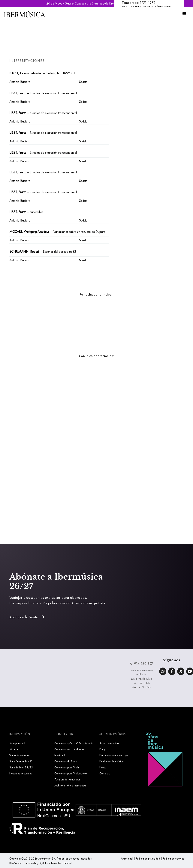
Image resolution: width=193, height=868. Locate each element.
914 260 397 (142, 664)
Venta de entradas (20, 755)
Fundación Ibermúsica (112, 761)
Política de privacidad (148, 859)
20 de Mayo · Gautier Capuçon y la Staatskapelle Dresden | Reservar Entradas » (97, 3)
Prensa (103, 767)
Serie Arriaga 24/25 (21, 761)
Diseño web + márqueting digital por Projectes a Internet (41, 863)
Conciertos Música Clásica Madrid (74, 743)
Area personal (17, 743)
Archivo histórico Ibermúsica (70, 785)
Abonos (14, 749)
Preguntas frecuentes (21, 773)
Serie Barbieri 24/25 (21, 767)
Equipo (103, 749)
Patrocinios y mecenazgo (114, 755)
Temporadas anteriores (67, 779)
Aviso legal (127, 859)
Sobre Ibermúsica (109, 743)
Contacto (105, 773)
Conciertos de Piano (66, 761)
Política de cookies (173, 859)
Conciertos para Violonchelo (71, 773)
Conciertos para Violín (67, 767)
